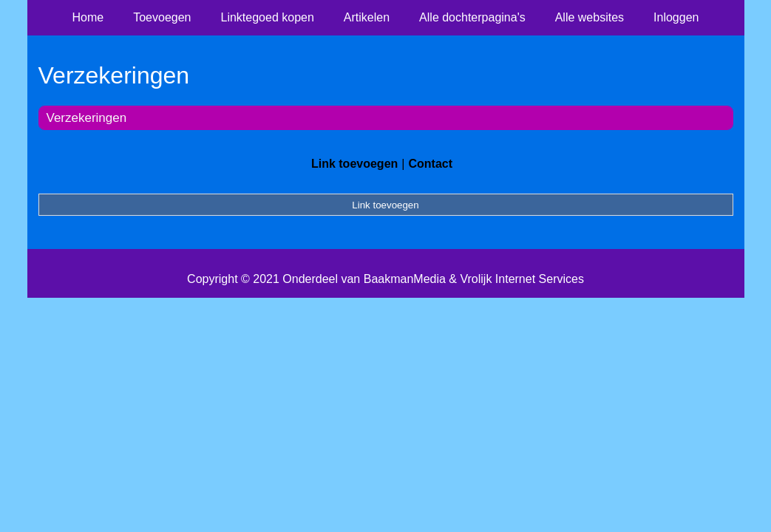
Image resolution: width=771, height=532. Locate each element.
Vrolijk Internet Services (522, 279)
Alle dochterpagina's (472, 17)
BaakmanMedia (405, 279)
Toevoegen (162, 17)
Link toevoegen (354, 164)
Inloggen (676, 17)
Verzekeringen (87, 118)
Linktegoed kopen (268, 17)
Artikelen (367, 17)
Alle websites (590, 17)
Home (88, 17)
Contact (430, 164)
